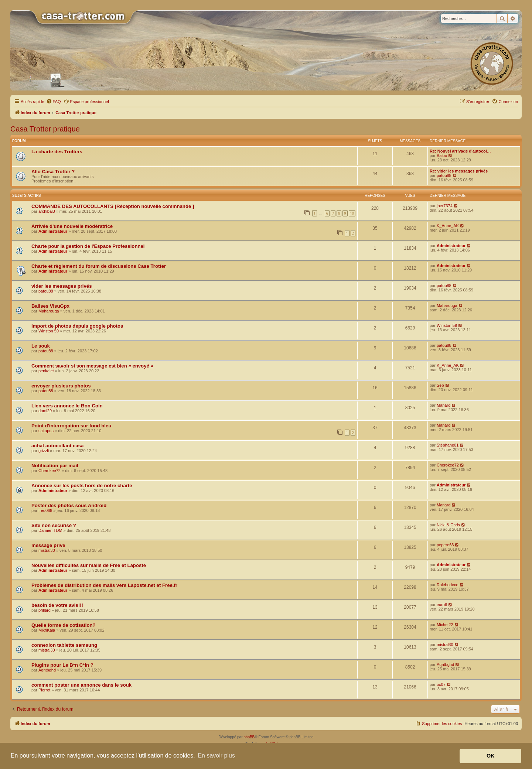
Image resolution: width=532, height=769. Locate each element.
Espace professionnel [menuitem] (86, 101)
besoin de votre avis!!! (57, 605)
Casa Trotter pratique (45, 129)
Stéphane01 (448, 445)
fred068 (45, 510)
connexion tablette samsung (64, 645)
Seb (440, 385)
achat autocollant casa (57, 446)
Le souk (41, 346)
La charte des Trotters (57, 152)
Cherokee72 (50, 471)
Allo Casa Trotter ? (53, 172)
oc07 (441, 684)
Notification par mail (55, 466)
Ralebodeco (448, 585)
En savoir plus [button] (216, 756)
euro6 (442, 605)
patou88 (444, 175)
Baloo (442, 155)
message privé (48, 545)
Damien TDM (50, 530)
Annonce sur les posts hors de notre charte (82, 486)
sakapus (46, 431)
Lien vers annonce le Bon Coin (67, 406)
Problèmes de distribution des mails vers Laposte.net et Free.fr (104, 585)
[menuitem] (54, 102)
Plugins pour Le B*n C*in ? (62, 665)
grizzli (44, 451)
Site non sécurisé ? (54, 525)
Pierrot (44, 690)
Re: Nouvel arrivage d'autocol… (460, 151)
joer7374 (445, 206)
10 (352, 213)
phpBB (249, 737)
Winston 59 (49, 331)
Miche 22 (445, 625)
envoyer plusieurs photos (61, 386)
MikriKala (47, 630)
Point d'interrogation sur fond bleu (71, 426)
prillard (45, 610)
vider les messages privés (62, 286)
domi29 (45, 411)
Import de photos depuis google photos (77, 326)
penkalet (46, 371)
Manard (444, 405)
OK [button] (491, 756)
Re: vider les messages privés (459, 171)
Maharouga (49, 311)
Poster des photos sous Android (69, 505)
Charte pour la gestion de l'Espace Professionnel (88, 246)
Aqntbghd (47, 670)
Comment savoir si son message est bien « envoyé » (92, 366)
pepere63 (445, 545)
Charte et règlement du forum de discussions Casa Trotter (99, 266)
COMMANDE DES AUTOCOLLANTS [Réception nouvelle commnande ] (113, 206)
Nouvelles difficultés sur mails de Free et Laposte (89, 565)
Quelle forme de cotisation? (64, 625)
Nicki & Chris (448, 525)
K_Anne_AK (448, 226)
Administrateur (53, 231)
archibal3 (47, 211)
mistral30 (47, 550)
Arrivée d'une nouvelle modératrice (72, 226)
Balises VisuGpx (50, 306)
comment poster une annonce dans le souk (81, 685)
